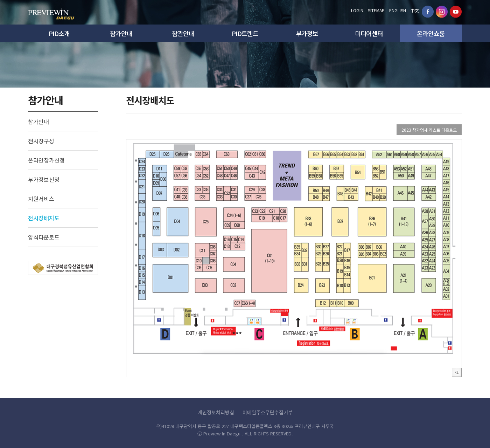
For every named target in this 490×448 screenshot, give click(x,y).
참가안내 (121, 33)
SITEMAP (376, 10)
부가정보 (307, 33)
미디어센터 (369, 33)
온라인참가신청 (46, 160)
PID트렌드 (245, 33)
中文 (415, 10)
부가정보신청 (44, 179)
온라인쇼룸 (431, 33)
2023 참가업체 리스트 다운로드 (429, 130)
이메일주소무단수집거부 (268, 412)
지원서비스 (41, 199)
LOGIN (357, 10)
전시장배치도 (44, 218)
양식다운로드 (44, 237)
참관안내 (183, 33)
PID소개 (59, 33)
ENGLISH (398, 10)
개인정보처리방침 (216, 412)
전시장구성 (41, 141)
